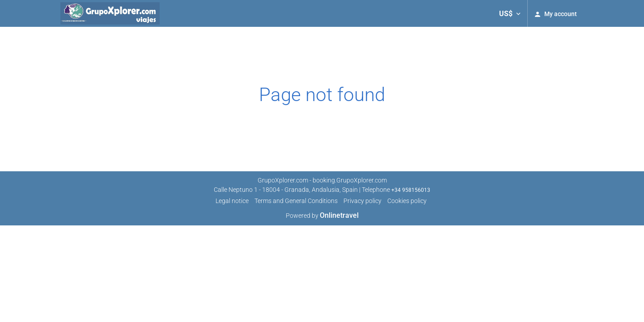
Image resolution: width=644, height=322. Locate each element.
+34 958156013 (411, 190)
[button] (510, 13)
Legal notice (232, 201)
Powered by (322, 216)
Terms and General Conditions (296, 201)
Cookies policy (407, 201)
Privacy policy (362, 201)
